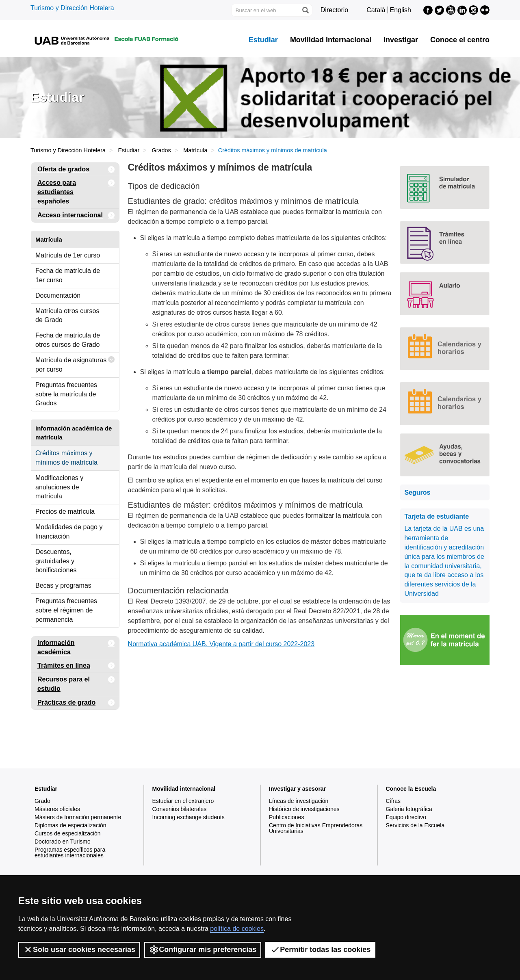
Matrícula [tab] (49, 239)
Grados (161, 150)
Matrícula (195, 150)
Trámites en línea (76, 666)
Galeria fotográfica (409, 809)
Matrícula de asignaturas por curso (75, 363)
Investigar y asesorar (297, 789)
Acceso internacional (76, 215)
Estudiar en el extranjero (183, 801)
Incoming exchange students (188, 817)
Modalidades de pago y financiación (69, 532)
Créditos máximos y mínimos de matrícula (66, 458)
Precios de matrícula (65, 512)
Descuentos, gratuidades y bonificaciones (56, 561)
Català (376, 10)
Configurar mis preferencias (203, 950)
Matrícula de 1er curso (68, 255)
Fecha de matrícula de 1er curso (68, 275)
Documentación (58, 295)
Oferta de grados (76, 170)
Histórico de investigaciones (304, 809)
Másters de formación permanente (78, 817)
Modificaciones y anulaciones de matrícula (59, 487)
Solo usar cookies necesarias (79, 950)
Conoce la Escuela (411, 789)
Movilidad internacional (184, 789)
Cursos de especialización (68, 833)
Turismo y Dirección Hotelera (72, 8)
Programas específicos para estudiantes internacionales (70, 852)
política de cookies (237, 929)
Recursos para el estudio (76, 683)
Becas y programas (63, 585)
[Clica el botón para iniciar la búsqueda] (305, 10)
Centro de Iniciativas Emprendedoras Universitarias (316, 828)
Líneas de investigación (299, 801)
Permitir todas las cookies (320, 950)
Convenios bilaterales (180, 809)
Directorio (334, 10)
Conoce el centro (460, 40)
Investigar (401, 40)
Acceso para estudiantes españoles (76, 190)
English (401, 10)
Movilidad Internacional (331, 40)
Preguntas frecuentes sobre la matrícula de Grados (66, 394)
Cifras (393, 801)
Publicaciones (286, 817)
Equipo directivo (406, 817)
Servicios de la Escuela (415, 825)
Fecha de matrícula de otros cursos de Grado (68, 340)
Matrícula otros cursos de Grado (67, 316)
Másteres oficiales (57, 809)
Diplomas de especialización (70, 825)
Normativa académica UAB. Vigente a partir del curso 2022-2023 (221, 644)
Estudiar (263, 40)
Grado (42, 801)
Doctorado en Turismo (63, 842)
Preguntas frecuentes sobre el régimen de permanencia (66, 610)
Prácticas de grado (76, 703)
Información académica (76, 646)
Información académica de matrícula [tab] (74, 433)
